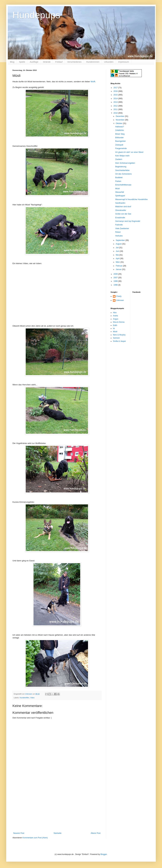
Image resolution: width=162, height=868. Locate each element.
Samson (116, 338)
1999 (116, 281)
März (118, 262)
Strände (47, 62)
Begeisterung (121, 167)
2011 (116, 109)
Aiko (115, 313)
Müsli (117, 189)
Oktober (119, 123)
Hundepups (36, 15)
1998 (116, 285)
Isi (114, 328)
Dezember (120, 116)
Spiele (22, 62)
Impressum (124, 62)
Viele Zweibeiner (122, 229)
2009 (116, 274)
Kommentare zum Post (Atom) (35, 838)
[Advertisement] (57, 809)
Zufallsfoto (120, 130)
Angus (116, 319)
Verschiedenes (74, 62)
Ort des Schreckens (123, 174)
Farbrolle (119, 225)
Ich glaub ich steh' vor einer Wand (129, 152)
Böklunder (119, 138)
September (121, 240)
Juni (118, 251)
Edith (115, 325)
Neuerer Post (19, 833)
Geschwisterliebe (122, 170)
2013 (116, 102)
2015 (116, 95)
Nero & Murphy (119, 335)
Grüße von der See (123, 214)
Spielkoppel (120, 196)
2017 (116, 88)
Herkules (119, 236)
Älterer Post (96, 833)
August (119, 244)
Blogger (104, 854)
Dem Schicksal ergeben (125, 163)
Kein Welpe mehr (122, 156)
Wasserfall (120, 192)
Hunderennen (93, 62)
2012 (116, 106)
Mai (118, 255)
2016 (116, 91)
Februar (119, 266)
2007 (116, 278)
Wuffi (93, 82)
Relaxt (118, 232)
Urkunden (109, 62)
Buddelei (119, 178)
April (118, 259)
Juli (117, 248)
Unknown (120, 300)
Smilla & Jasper (119, 341)
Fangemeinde (121, 148)
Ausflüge (34, 62)
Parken (118, 181)
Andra (115, 316)
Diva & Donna (119, 322)
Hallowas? (120, 127)
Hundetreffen (24, 698)
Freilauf (59, 62)
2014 (116, 99)
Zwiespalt (119, 145)
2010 (116, 113)
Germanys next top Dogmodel (128, 221)
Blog (12, 62)
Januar (119, 269)
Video (32, 698)
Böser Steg (120, 134)
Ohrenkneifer (121, 210)
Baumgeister (120, 141)
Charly (119, 296)
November (120, 120)
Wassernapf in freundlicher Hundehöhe (131, 199)
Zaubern (119, 159)
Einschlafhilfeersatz (123, 185)
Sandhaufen (120, 203)
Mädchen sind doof (123, 207)
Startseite (58, 833)
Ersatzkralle (120, 218)
